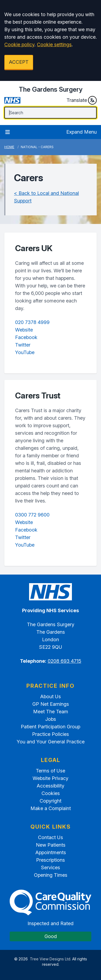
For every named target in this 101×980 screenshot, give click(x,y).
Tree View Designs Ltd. (50, 959)
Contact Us (50, 837)
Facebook (26, 337)
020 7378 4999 (32, 322)
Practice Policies (50, 734)
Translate (82, 100)
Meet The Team (51, 712)
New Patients (51, 845)
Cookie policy (19, 44)
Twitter (23, 345)
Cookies (51, 793)
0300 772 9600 (32, 515)
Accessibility (50, 786)
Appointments (51, 852)
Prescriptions (50, 860)
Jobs (51, 719)
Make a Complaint (51, 808)
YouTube (25, 352)
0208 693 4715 (65, 661)
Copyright (50, 801)
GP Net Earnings (51, 704)
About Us (50, 696)
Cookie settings (54, 44)
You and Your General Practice (51, 742)
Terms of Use (50, 771)
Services (50, 867)
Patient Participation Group (50, 727)
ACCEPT (19, 62)
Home (9, 147)
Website (24, 330)
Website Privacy (50, 778)
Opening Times (51, 875)
